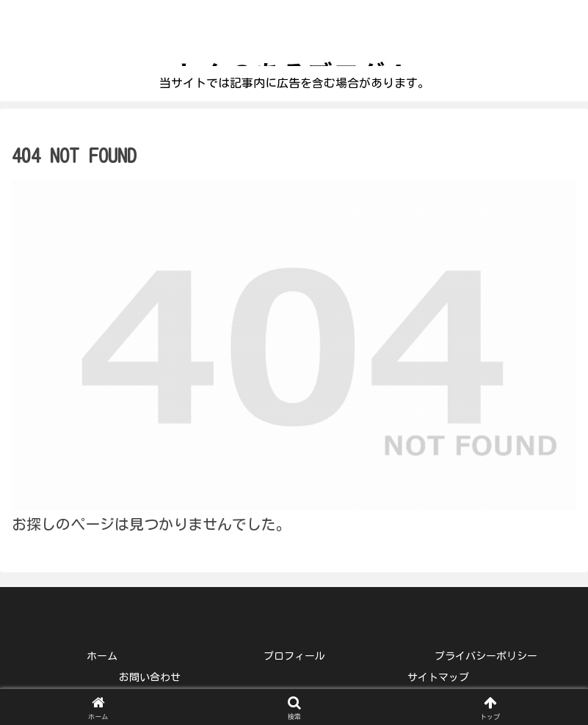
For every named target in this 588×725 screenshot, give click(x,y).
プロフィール (294, 656)
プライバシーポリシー (486, 656)
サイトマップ (438, 677)
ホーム (102, 656)
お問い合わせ (150, 677)
